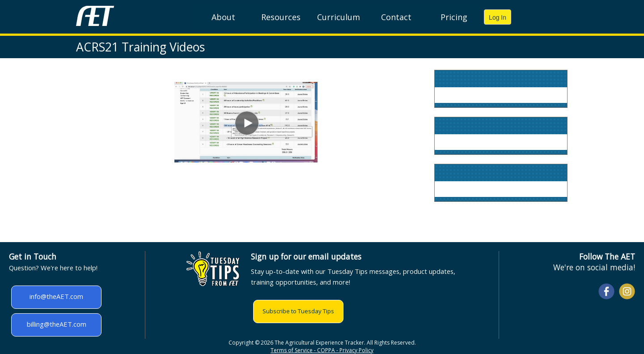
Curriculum (339, 17)
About (223, 17)
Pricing (454, 17)
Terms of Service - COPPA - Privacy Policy (322, 350)
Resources (281, 17)
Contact (396, 17)
